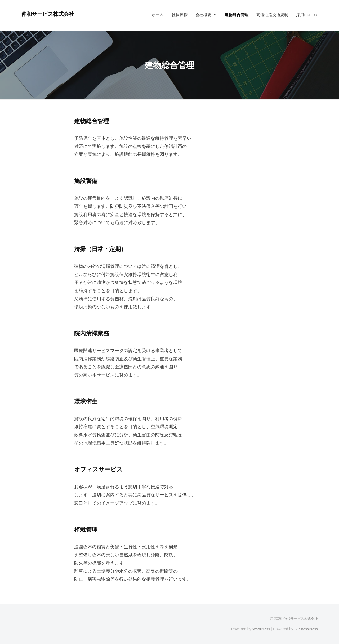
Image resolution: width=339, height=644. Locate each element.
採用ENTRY (307, 15)
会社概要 (203, 15)
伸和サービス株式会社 (51, 14)
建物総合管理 (237, 15)
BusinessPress (305, 629)
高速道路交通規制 (272, 15)
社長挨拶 (180, 15)
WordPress (259, 629)
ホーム (158, 15)
